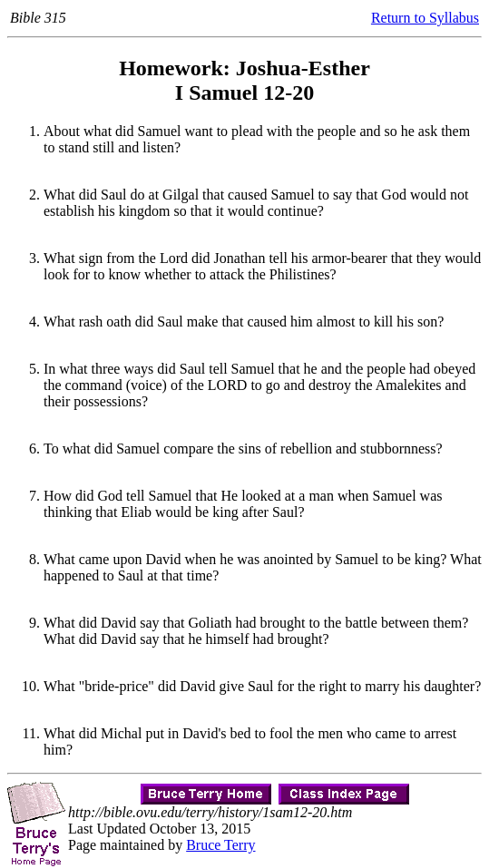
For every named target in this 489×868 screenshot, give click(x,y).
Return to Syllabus (425, 18)
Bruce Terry (220, 845)
